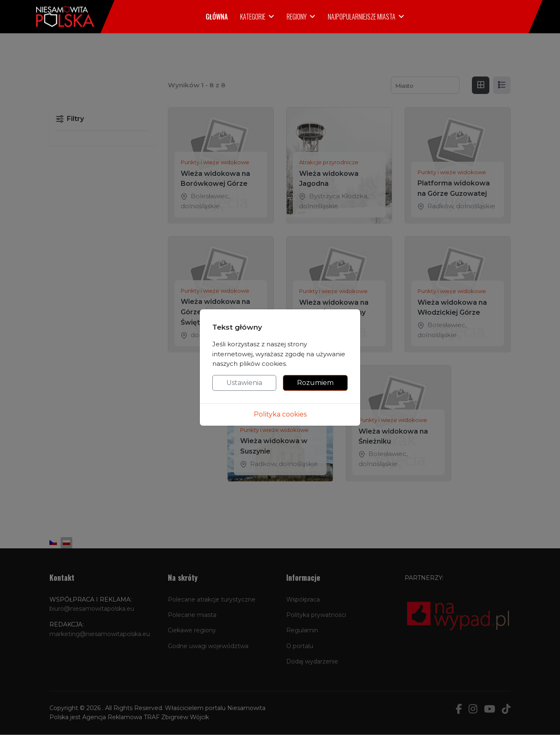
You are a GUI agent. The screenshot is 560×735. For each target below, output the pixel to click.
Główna (217, 17)
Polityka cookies (280, 414)
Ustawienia (244, 383)
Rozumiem (315, 383)
